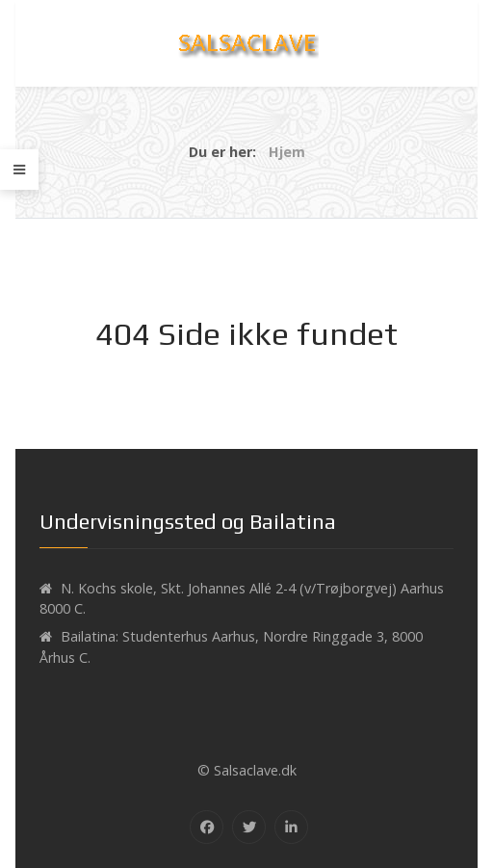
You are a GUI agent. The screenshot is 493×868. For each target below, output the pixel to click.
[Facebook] (207, 827)
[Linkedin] (291, 827)
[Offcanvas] (19, 170)
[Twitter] (249, 827)
